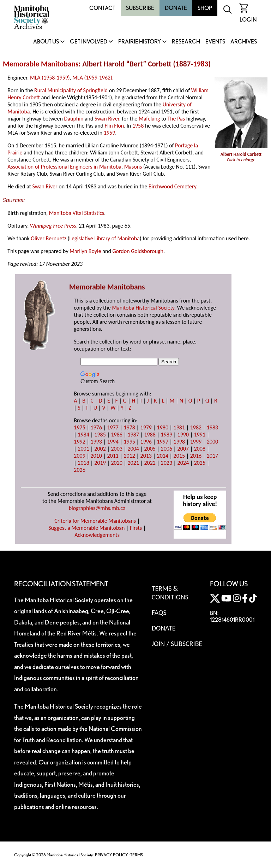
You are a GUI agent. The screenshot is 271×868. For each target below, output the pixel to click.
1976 (96, 427)
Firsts (136, 528)
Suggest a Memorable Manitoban (86, 528)
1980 (163, 427)
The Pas (176, 119)
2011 (113, 456)
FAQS (159, 612)
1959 (109, 133)
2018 (83, 463)
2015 (179, 456)
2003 (116, 449)
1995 (129, 442)
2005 (150, 449)
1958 (138, 126)
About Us (46, 42)
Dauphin (74, 119)
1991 (200, 435)
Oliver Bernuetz (49, 238)
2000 (212, 442)
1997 (163, 442)
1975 (79, 427)
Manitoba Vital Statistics (77, 213)
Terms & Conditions (170, 593)
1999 (196, 442)
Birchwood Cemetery (172, 186)
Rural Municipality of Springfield (71, 90)
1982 (196, 427)
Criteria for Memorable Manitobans (95, 521)
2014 (163, 456)
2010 (96, 456)
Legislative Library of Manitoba (105, 238)
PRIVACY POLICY (112, 855)
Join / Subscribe (177, 644)
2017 (212, 456)
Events (215, 42)
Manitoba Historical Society (143, 308)
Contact (102, 8)
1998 (179, 442)
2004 (133, 449)
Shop (205, 8)
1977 (113, 427)
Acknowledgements (97, 535)
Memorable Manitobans (41, 64)
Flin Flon (115, 126)
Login (248, 20)
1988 (150, 435)
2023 (167, 463)
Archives (244, 42)
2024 (183, 463)
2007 (183, 449)
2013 (146, 456)
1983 (201, 64)
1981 (179, 427)
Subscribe (140, 8)
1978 (129, 427)
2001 (83, 449)
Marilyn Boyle (85, 251)
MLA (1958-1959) (50, 78)
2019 (100, 463)
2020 (116, 463)
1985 (100, 435)
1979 (146, 427)
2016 (196, 456)
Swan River (107, 119)
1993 (96, 442)
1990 (183, 435)
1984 (83, 435)
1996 (146, 442)
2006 (167, 449)
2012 (129, 456)
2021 (133, 463)
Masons (133, 167)
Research (186, 42)
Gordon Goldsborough (138, 251)
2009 (79, 456)
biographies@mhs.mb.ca (97, 508)
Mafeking (149, 119)
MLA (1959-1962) (92, 78)
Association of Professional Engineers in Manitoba (64, 167)
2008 (200, 449)
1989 (167, 435)
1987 (133, 435)
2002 (100, 449)
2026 (79, 470)
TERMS (137, 855)
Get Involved (89, 42)
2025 (200, 463)
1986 (116, 435)
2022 (150, 463)
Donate (176, 8)
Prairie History (140, 42)
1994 (113, 442)
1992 (79, 442)
